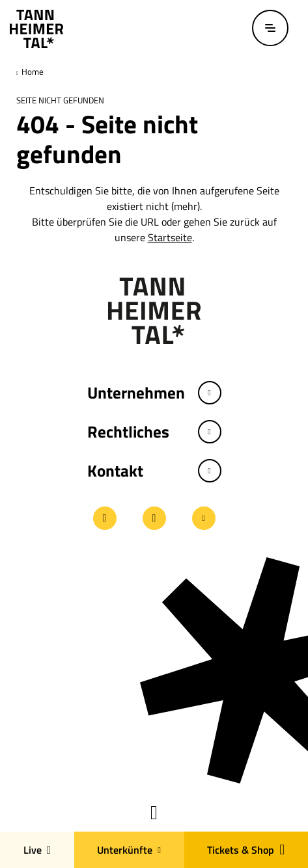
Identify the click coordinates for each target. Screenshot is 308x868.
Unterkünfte (129, 850)
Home (32, 72)
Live (37, 850)
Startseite (170, 237)
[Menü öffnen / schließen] (270, 28)
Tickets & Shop (246, 850)
